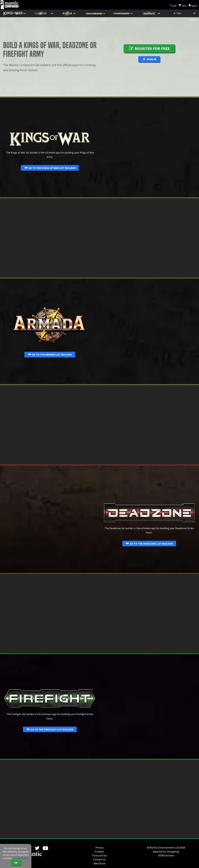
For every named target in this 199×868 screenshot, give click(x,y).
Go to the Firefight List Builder (50, 729)
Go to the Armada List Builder (50, 355)
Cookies (99, 851)
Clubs (177, 13)
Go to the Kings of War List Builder (50, 168)
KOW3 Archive (166, 855)
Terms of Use (99, 855)
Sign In (149, 59)
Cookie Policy (20, 858)
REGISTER (194, 14)
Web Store (99, 863)
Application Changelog (166, 851)
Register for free (149, 48)
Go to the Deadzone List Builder (149, 544)
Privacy (99, 848)
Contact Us (99, 859)
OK (16, 863)
